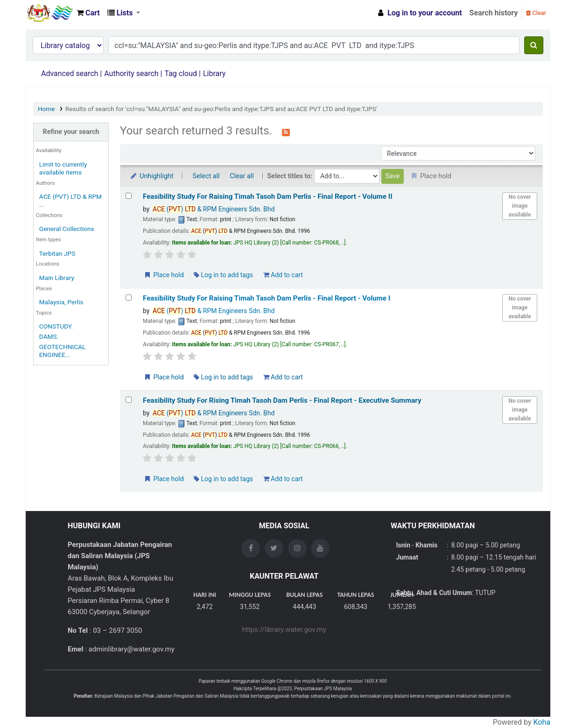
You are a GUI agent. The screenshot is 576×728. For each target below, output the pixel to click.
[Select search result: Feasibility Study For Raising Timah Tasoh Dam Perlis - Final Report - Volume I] (129, 297)
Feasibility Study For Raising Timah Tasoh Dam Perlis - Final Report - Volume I (267, 298)
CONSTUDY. (56, 326)
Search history (494, 13)
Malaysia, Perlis (61, 302)
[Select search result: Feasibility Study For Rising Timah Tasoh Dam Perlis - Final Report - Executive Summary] (129, 400)
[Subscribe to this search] (286, 132)
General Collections (67, 229)
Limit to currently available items (63, 168)
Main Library (57, 278)
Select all (206, 176)
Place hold (164, 275)
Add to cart (283, 275)
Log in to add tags (223, 275)
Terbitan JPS (57, 253)
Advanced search (70, 73)
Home (46, 109)
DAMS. (49, 336)
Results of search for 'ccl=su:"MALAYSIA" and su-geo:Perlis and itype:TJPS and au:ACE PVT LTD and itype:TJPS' (221, 109)
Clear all (242, 176)
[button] (88, 13)
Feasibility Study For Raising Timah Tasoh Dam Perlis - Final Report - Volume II (268, 196)
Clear (536, 13)
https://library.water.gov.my (284, 630)
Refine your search (71, 132)
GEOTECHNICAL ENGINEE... (63, 351)
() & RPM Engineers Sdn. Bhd (214, 209)
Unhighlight (151, 176)
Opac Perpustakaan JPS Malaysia (49, 13)
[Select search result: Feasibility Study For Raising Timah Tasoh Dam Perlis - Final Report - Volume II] (129, 196)
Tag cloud (181, 73)
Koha (542, 722)
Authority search (131, 73)
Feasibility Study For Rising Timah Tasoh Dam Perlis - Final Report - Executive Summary (282, 400)
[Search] (534, 45)
